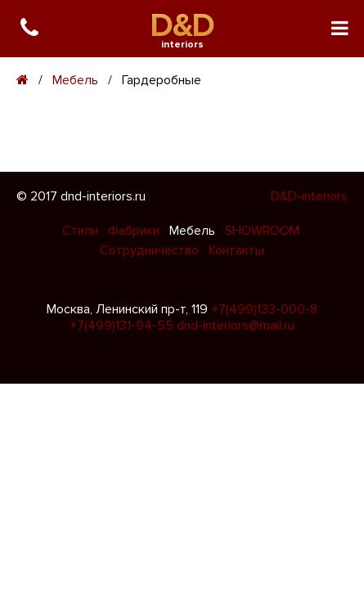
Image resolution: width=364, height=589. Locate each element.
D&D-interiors (309, 196)
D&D (182, 26)
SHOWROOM (262, 231)
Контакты (236, 250)
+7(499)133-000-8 (264, 309)
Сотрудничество (151, 250)
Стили (82, 231)
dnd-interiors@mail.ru (236, 326)
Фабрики (135, 231)
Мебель (75, 80)
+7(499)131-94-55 (121, 326)
